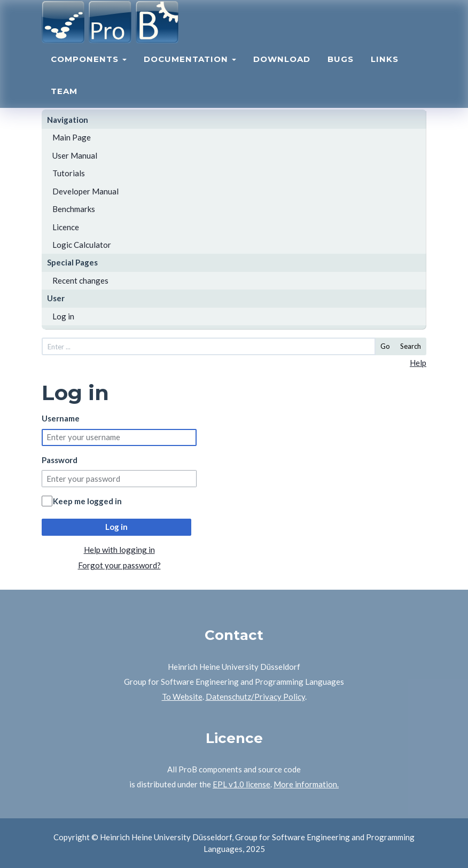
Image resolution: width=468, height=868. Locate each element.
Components (89, 67)
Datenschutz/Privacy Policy (255, 697)
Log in (63, 316)
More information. (306, 784)
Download (282, 67)
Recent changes (80, 280)
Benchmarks (74, 209)
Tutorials (69, 173)
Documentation (190, 67)
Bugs (341, 67)
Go (385, 346)
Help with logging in (119, 550)
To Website (182, 697)
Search (411, 346)
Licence (66, 227)
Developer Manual (85, 191)
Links (385, 67)
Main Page (72, 137)
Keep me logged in (87, 501)
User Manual (75, 155)
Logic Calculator (82, 245)
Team (64, 99)
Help (418, 363)
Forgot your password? (119, 565)
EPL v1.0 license (241, 784)
